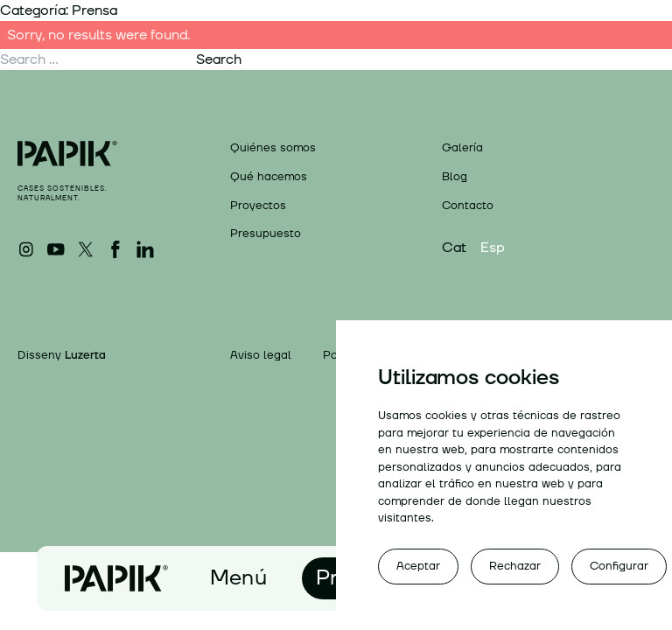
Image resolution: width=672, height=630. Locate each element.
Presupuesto (266, 234)
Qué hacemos (269, 177)
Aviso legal (261, 356)
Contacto (468, 206)
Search (219, 59)
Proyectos (258, 206)
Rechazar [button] (515, 566)
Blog (455, 177)
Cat (454, 248)
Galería (462, 148)
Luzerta (85, 355)
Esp (493, 248)
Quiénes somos (273, 148)
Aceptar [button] (418, 566)
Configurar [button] (619, 566)
